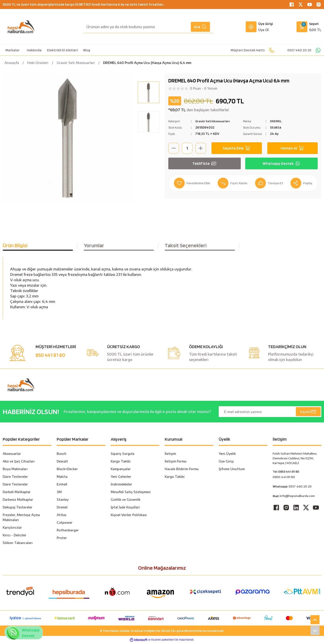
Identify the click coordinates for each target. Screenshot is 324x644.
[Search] (148, 27)
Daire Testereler (15, 477)
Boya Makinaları (15, 470)
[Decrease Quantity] (174, 148)
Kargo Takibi (121, 462)
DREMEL (276, 121)
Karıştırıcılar (12, 528)
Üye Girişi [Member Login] (266, 24)
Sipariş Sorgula (123, 455)
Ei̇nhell (62, 485)
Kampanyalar (121, 470)
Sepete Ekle (237, 148)
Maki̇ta (62, 477)
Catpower (65, 523)
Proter (62, 539)
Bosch (62, 455)
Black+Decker (67, 470)
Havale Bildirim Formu (182, 470)
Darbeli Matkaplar (17, 493)
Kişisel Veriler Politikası (129, 516)
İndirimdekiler (121, 485)
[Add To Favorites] (193, 183)
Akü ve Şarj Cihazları (19, 462)
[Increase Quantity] (201, 148)
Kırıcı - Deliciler (15, 536)
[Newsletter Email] (270, 413)
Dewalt (62, 462)
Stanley (63, 500)
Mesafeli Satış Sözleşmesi (131, 493)
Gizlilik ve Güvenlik (126, 500)
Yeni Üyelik (227, 455)
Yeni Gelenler (121, 477)
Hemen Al (292, 148)
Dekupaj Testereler (18, 508)
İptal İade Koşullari (125, 508)
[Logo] (21, 27)
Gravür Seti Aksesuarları (215, 121)
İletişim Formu (176, 462)
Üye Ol (263, 30)
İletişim (170, 455)
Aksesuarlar (12, 455)
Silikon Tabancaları (18, 544)
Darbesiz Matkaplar (18, 500)
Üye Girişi (226, 462)
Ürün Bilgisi (15, 246)
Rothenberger (68, 531)
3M (59, 493)
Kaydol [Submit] (308, 413)
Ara (200, 27)
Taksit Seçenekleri (186, 246)
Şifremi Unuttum (232, 470)
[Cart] (309, 27)
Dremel (62, 508)
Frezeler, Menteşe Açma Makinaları (21, 518)
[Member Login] (251, 27)
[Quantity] (187, 148)
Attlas (62, 516)
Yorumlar (94, 246)
